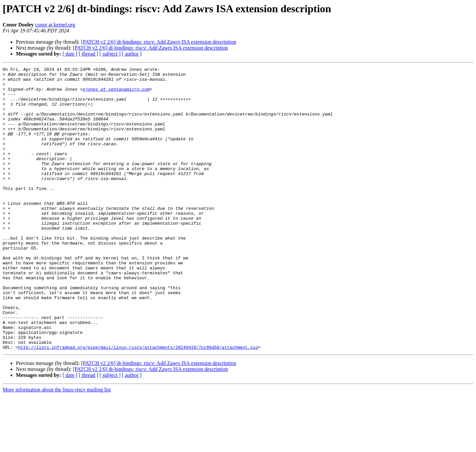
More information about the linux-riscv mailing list (57, 446)
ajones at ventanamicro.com (116, 94)
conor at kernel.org (55, 25)
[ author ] (132, 54)
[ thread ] (88, 54)
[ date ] (70, 54)
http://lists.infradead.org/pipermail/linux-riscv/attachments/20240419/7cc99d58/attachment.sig (138, 404)
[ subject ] (110, 54)
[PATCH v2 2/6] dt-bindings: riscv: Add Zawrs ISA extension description (159, 42)
